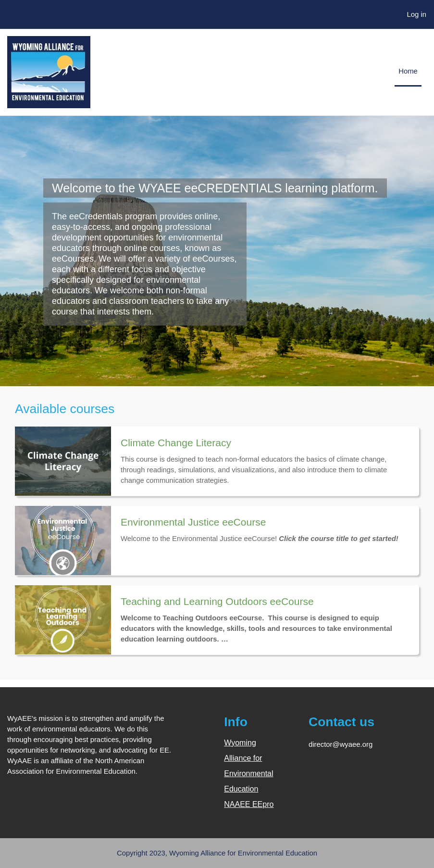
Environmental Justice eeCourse (193, 522)
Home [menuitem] (408, 71)
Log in (417, 14)
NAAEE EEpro (249, 804)
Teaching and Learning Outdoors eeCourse (217, 601)
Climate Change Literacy (176, 443)
